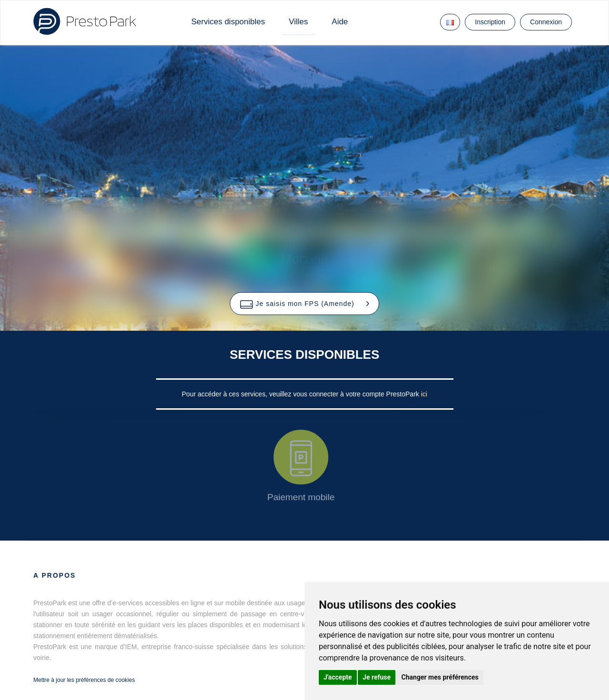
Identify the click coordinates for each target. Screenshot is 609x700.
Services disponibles (228, 22)
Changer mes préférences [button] (440, 677)
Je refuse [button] (377, 677)
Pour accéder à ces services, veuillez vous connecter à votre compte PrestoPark (301, 394)
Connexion (546, 22)
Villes (298, 22)
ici (424, 394)
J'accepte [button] (338, 677)
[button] (304, 304)
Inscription (490, 22)
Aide (340, 22)
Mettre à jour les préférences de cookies (84, 680)
